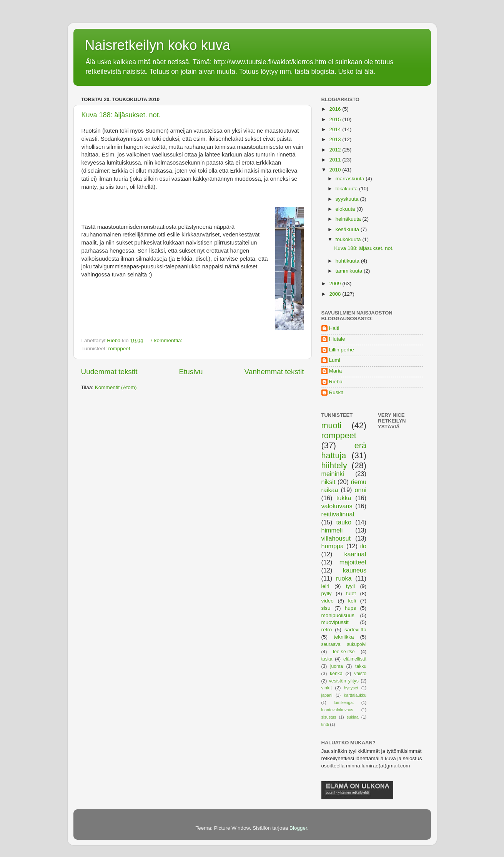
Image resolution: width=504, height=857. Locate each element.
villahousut (336, 538)
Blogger (298, 828)
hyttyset (351, 688)
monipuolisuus (338, 615)
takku (361, 666)
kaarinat (355, 554)
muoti (332, 425)
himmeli (332, 530)
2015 (336, 119)
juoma (337, 666)
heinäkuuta (349, 219)
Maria (336, 371)
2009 (336, 284)
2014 (336, 129)
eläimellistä (355, 659)
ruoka (344, 578)
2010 (336, 170)
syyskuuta (348, 199)
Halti (334, 328)
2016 (336, 109)
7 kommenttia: (167, 340)
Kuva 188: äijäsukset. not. (121, 115)
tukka (344, 498)
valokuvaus (337, 506)
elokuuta (346, 209)
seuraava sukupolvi (344, 644)
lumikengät (344, 702)
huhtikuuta (348, 261)
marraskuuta (351, 179)
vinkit (327, 688)
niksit (329, 482)
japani (327, 695)
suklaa (353, 717)
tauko (344, 522)
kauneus (355, 570)
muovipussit (335, 622)
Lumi (335, 360)
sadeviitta (355, 630)
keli (352, 601)
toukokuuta (349, 239)
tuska (327, 659)
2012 (336, 150)
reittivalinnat (338, 514)
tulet (351, 593)
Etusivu (191, 372)
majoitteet (353, 562)
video (328, 601)
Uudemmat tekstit (109, 372)
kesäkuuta (348, 229)
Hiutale (337, 339)
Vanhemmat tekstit (274, 372)
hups (350, 608)
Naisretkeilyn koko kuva (158, 45)
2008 (336, 294)
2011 (336, 160)
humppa (333, 546)
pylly (327, 593)
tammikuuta (350, 271)
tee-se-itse (344, 652)
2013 (336, 139)
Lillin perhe (342, 350)
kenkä (336, 674)
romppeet (119, 349)
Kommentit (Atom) (116, 387)
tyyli (350, 586)
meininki (333, 474)
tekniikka (344, 637)
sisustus (329, 717)
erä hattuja (344, 450)
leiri (325, 586)
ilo (363, 546)
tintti (325, 724)
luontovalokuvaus (337, 710)
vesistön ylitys (344, 681)
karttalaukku (355, 695)
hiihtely (334, 465)
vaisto (360, 674)
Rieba (336, 382)
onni (360, 490)
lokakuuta (348, 189)
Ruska (336, 392)
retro (327, 630)
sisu (326, 608)
